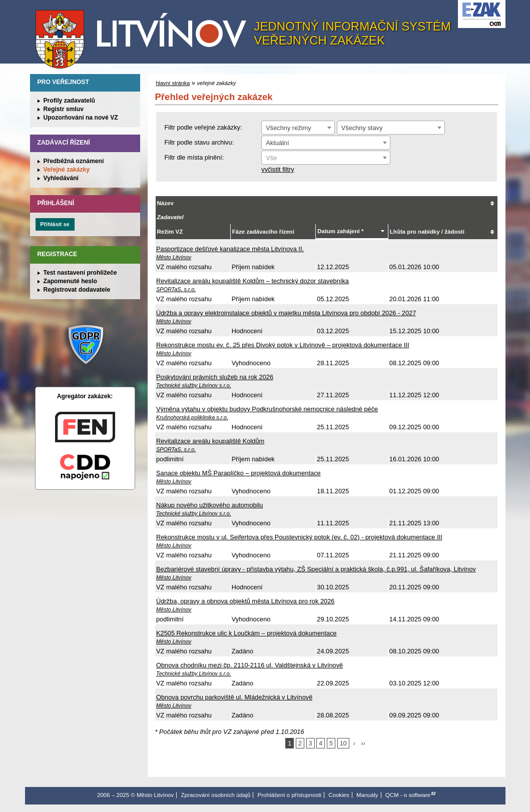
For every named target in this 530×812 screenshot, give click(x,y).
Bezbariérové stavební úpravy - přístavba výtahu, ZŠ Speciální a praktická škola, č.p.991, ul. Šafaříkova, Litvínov (316, 569)
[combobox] (298, 128)
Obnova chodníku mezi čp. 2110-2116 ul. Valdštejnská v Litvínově (249, 665)
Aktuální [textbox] (277, 143)
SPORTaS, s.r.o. (176, 289)
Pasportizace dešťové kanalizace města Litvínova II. (230, 249)
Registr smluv (64, 109)
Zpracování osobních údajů (215, 795)
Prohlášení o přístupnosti (290, 795)
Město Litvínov (145, 35)
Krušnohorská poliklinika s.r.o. (192, 417)
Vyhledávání (61, 178)
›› (363, 743)
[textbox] (326, 158)
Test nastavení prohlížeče (80, 273)
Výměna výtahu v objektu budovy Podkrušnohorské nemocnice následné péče (267, 409)
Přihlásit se (55, 224)
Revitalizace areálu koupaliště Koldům (210, 441)
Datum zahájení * (340, 231)
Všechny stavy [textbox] (362, 128)
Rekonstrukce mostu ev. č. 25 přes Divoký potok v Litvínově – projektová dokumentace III (283, 345)
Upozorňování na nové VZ (81, 118)
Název (165, 203)
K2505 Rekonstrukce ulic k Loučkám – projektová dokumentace (246, 633)
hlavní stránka (173, 83)
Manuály (367, 795)
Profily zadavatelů (69, 101)
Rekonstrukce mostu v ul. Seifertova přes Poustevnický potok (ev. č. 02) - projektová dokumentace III (299, 537)
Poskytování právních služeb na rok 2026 (215, 377)
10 (343, 743)
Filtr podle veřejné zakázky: (203, 127)
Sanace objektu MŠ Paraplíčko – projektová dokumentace (238, 473)
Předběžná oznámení (74, 161)
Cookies (339, 795)
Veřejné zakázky (67, 170)
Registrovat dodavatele (77, 290)
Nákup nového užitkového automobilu (209, 505)
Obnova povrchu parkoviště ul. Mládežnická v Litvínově (234, 697)
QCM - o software (408, 795)
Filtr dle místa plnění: (194, 157)
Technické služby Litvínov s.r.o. (194, 385)
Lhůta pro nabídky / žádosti (427, 232)
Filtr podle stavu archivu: (199, 142)
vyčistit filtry (278, 169)
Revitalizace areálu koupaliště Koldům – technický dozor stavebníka (252, 281)
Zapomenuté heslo (70, 281)
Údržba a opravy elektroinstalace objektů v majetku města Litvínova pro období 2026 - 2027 (286, 313)
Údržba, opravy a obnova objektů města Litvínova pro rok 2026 (245, 601)
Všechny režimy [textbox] (288, 128)
